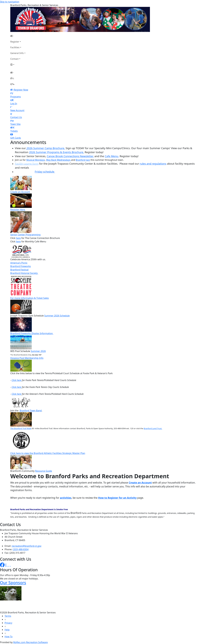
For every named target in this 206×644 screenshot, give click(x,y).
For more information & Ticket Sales (30, 298)
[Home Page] (18, 36)
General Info (17, 53)
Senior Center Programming (25, 235)
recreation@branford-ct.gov (27, 546)
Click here (16, 380)
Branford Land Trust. (153, 428)
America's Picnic (19, 263)
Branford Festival (19, 270)
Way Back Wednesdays (59, 160)
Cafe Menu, (112, 156)
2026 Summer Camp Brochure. (45, 148)
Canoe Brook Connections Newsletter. (70, 156)
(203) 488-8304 (21, 549)
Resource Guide (44, 471)
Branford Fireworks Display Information (32, 333)
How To (9, 637)
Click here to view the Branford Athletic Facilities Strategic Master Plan (48, 453)
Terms (8, 616)
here (18, 238)
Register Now (21, 90)
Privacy (8, 623)
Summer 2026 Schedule (57, 316)
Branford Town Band (31, 411)
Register (15, 42)
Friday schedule (45, 172)
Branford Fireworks (21, 266)
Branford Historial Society (24, 273)
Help (7, 630)
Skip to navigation (10, 2)
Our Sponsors (13, 583)
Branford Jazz (83, 160)
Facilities (15, 47)
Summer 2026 (38, 351)
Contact (14, 59)
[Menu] (12, 84)
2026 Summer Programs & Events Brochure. (57, 152)
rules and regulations (153, 164)
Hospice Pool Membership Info (27, 358)
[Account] (18, 65)
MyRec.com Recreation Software (30, 642)
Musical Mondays (36, 160)
